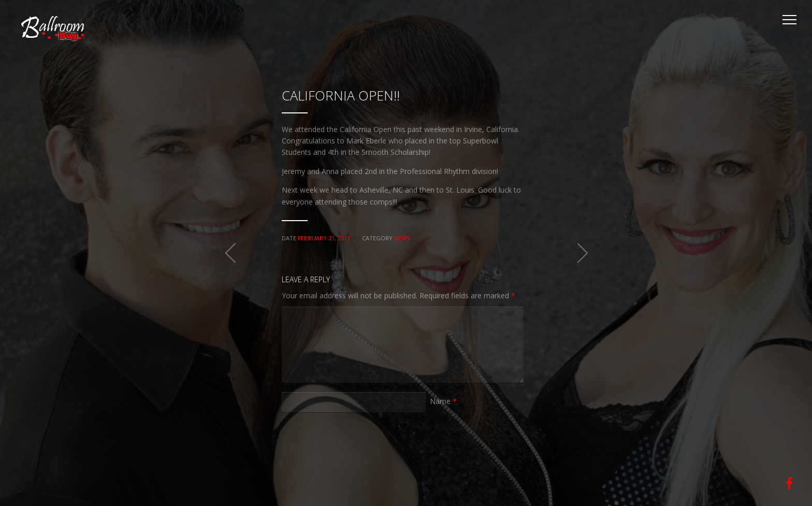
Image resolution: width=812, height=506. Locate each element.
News (402, 238)
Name (443, 401)
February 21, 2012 (324, 238)
